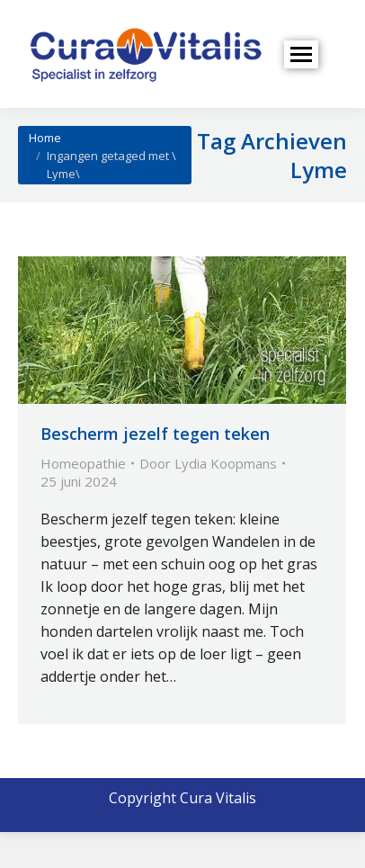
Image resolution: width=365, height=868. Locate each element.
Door (208, 463)
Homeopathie (83, 463)
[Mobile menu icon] (301, 54)
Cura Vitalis (218, 798)
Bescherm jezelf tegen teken (155, 434)
